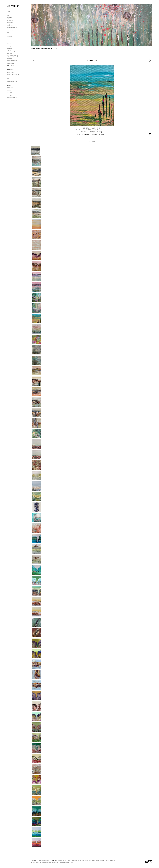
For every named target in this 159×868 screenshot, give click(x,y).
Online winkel (10, 70)
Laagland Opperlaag (12, 56)
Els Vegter (13, 6)
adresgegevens (11, 95)
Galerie (9, 43)
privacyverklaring (12, 97)
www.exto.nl (50, 861)
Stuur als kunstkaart (92, 135)
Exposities (10, 37)
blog (8, 32)
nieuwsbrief (10, 88)
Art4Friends (10, 20)
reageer (9, 90)
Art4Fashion (10, 23)
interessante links (12, 81)
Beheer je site (35, 48)
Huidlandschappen (12, 61)
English (8, 11)
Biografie (9, 18)
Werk (8, 15)
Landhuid (9, 53)
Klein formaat (10, 66)
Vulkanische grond (12, 51)
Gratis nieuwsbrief (12, 27)
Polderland (10, 48)
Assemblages (11, 63)
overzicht (9, 39)
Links (8, 79)
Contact (9, 85)
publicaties (10, 30)
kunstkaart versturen (13, 75)
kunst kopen (10, 72)
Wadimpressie (11, 46)
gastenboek (10, 93)
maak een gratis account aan (49, 48)
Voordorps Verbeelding (95, 132)
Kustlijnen (9, 58)
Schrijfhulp (10, 25)
